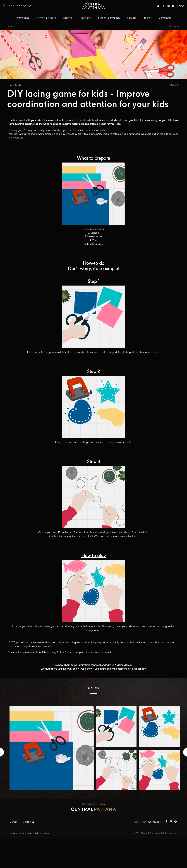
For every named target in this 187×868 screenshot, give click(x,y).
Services (132, 18)
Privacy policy (17, 833)
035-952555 (154, 822)
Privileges (85, 18)
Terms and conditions (38, 833)
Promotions (23, 18)
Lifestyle (68, 18)
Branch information (109, 18)
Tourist (147, 18)
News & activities (46, 18)
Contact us (165, 18)
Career (13, 822)
